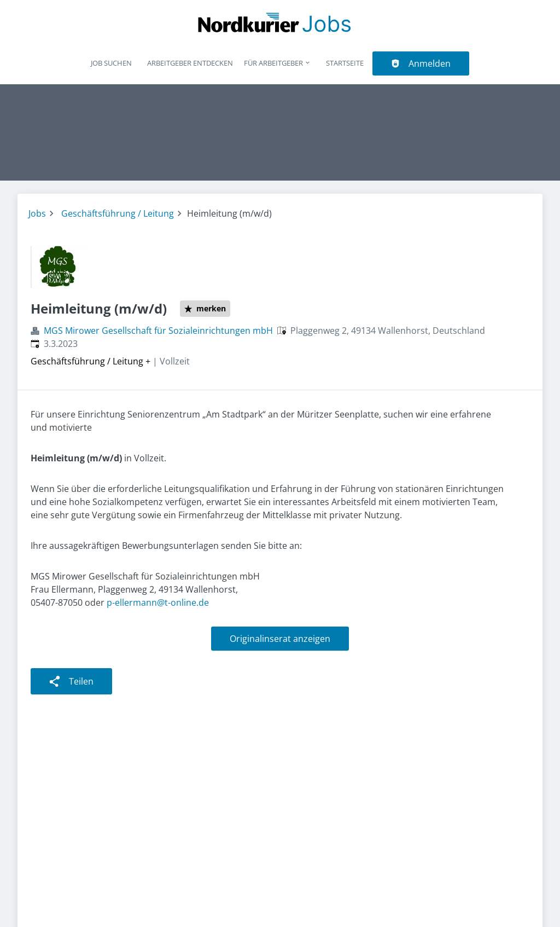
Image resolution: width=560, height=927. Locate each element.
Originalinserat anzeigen (280, 639)
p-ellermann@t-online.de (158, 602)
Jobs (37, 213)
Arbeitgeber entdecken (190, 63)
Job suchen (111, 63)
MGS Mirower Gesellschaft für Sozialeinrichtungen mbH (158, 331)
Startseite (345, 63)
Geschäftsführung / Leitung (118, 213)
